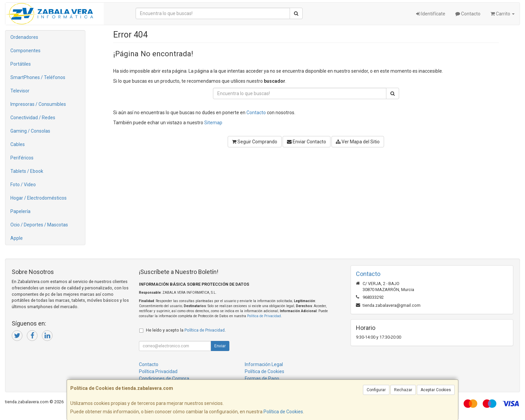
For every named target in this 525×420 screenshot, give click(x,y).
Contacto (468, 14)
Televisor (20, 91)
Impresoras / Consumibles (38, 104)
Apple (17, 238)
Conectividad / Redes (33, 118)
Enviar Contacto (307, 142)
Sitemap (213, 123)
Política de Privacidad (264, 316)
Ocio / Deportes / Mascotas (39, 225)
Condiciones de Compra (164, 378)
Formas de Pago (262, 378)
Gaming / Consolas (30, 131)
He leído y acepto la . (186, 330)
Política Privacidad (158, 371)
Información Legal (264, 364)
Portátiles (21, 64)
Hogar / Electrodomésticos (39, 198)
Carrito (503, 14)
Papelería (20, 211)
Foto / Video (23, 185)
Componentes (25, 51)
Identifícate (431, 14)
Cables (18, 144)
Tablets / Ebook (27, 171)
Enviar (220, 346)
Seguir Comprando (255, 142)
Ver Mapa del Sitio (358, 142)
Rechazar (403, 390)
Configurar (376, 390)
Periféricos (22, 158)
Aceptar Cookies (436, 390)
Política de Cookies (283, 412)
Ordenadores (24, 37)
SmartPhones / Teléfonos (38, 77)
